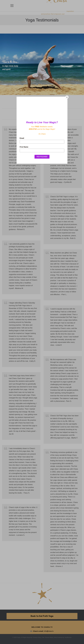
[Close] (67, 97)
